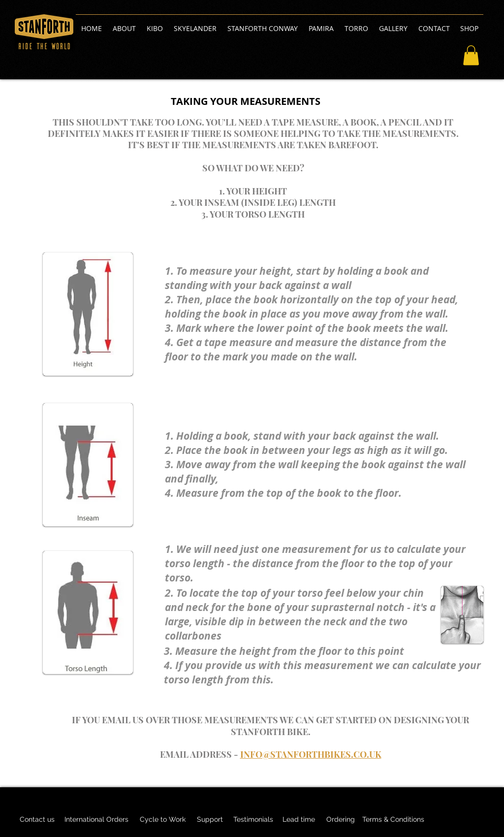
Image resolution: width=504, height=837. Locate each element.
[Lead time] (299, 820)
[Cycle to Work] (162, 820)
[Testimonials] (253, 820)
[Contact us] (37, 820)
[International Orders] (96, 820)
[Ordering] (341, 820)
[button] (471, 55)
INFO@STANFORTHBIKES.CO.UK (311, 754)
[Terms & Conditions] (393, 820)
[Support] (210, 820)
